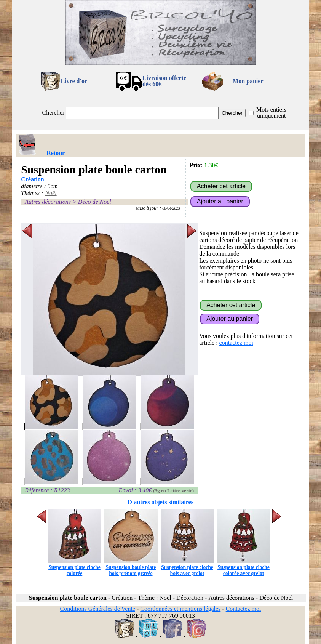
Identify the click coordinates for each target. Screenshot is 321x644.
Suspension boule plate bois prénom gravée (131, 567)
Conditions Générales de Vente (97, 609)
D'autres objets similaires (160, 502)
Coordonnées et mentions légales (180, 609)
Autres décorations (48, 202)
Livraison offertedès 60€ (164, 81)
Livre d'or (74, 81)
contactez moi (236, 343)
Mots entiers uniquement (271, 113)
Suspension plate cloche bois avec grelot (187, 567)
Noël (51, 193)
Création (32, 179)
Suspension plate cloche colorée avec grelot (244, 567)
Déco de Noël (95, 202)
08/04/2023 (171, 208)
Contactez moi (244, 609)
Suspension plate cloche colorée (75, 567)
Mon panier (248, 81)
